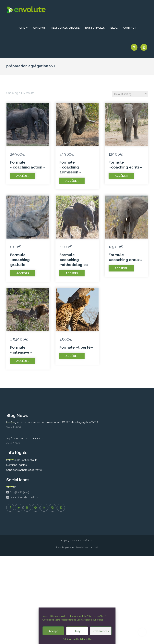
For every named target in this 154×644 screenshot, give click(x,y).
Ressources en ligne (66, 28)
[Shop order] (130, 94)
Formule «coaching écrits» (125, 165)
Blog (114, 28)
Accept (53, 631)
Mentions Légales (16, 465)
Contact (130, 28)
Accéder (23, 176)
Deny (77, 631)
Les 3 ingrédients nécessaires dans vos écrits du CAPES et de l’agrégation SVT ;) (52, 422)
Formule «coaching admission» (70, 167)
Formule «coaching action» (27, 165)
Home (21, 28)
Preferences (101, 631)
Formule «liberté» (76, 347)
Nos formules (95, 28)
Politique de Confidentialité (77, 639)
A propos (39, 28)
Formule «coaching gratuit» (20, 260)
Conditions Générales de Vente (24, 470)
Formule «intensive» (21, 350)
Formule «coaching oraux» (125, 257)
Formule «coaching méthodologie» (74, 260)
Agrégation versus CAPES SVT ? (25, 439)
